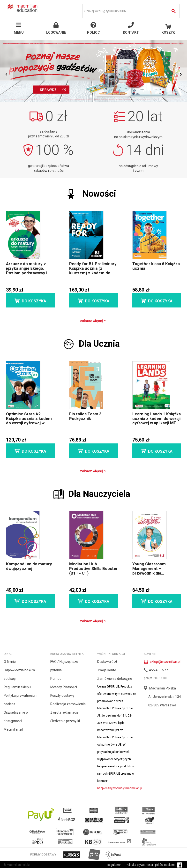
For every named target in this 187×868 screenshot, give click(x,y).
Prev (7, 74)
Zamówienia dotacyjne (115, 679)
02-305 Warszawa (162, 705)
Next (180, 74)
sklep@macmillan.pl (165, 662)
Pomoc (56, 679)
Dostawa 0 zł (107, 662)
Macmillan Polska (163, 688)
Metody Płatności (64, 687)
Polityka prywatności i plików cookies (150, 865)
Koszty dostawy (62, 696)
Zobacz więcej (93, 321)
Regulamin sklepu (17, 687)
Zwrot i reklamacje (64, 712)
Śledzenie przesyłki (65, 721)
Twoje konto (107, 670)
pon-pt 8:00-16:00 (155, 678)
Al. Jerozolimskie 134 (165, 697)
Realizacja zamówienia (68, 704)
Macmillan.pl (13, 729)
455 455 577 (158, 670)
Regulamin (114, 865)
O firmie (10, 662)
